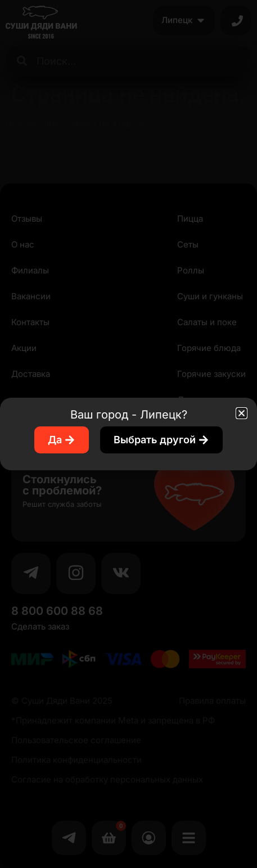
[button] (242, 413)
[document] (128, 434)
